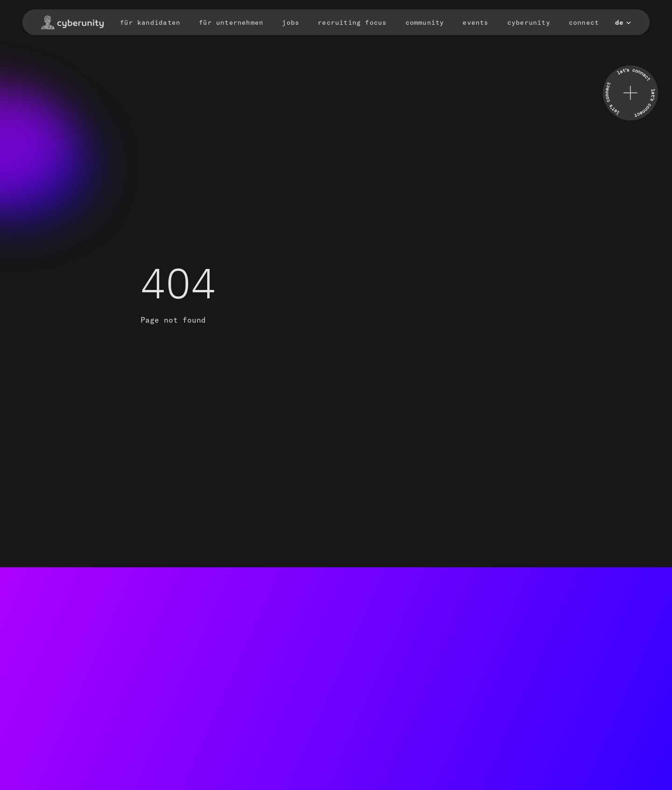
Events (475, 22)
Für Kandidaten (150, 22)
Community (425, 22)
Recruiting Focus (352, 22)
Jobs (290, 22)
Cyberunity (529, 22)
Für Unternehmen (231, 22)
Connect (584, 22)
